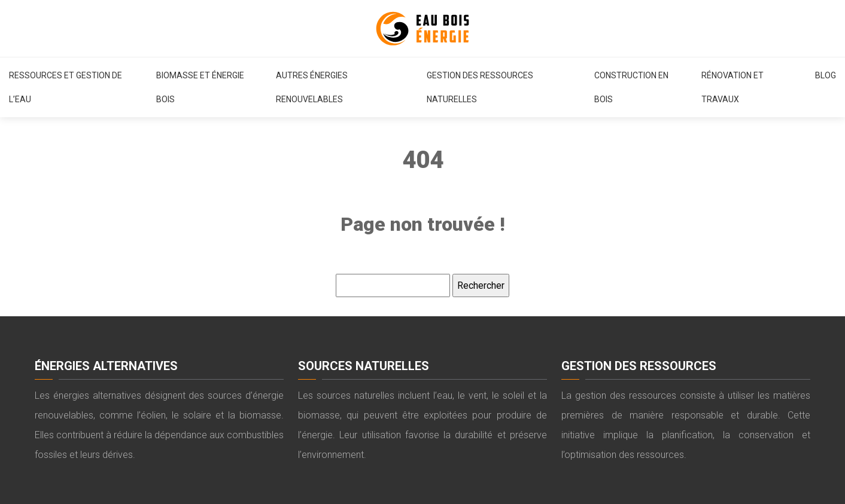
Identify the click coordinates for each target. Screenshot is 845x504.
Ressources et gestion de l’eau (66, 87)
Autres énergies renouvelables (312, 87)
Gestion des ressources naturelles (480, 87)
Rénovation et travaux (732, 87)
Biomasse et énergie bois (200, 87)
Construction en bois (631, 87)
